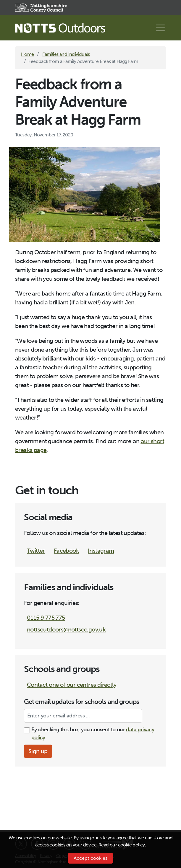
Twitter (36, 551)
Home (28, 54)
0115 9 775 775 (46, 618)
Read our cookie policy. (122, 845)
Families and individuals (66, 54)
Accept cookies (90, 858)
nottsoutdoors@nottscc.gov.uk (66, 629)
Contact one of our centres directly (72, 685)
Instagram (101, 551)
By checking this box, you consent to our (93, 734)
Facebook (66, 551)
